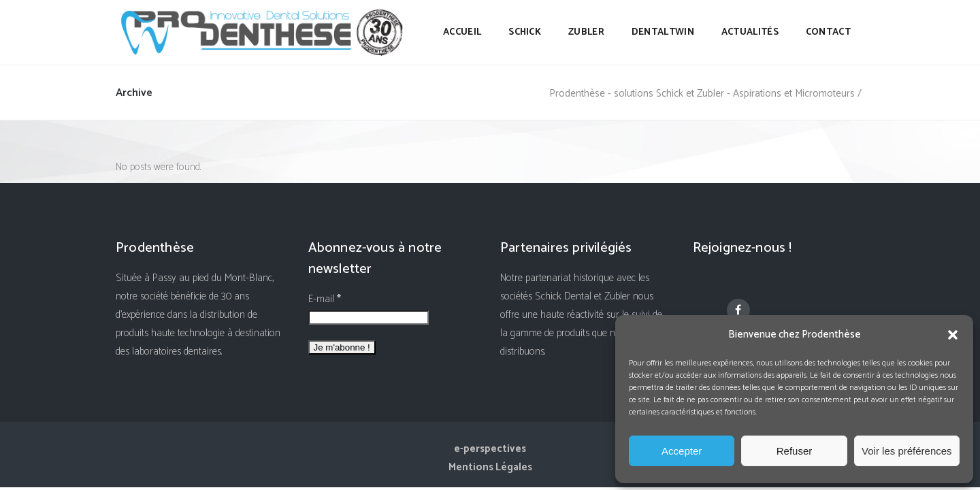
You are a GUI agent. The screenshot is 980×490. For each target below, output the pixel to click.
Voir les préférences (907, 451)
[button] (953, 335)
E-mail (325, 299)
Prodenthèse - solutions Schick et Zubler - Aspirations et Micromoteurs (702, 94)
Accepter (682, 451)
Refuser (795, 451)
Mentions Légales (490, 467)
